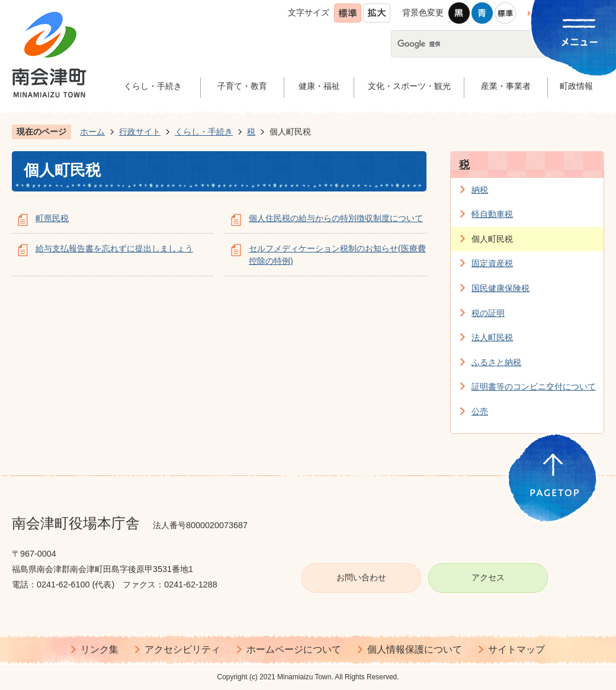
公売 (480, 411)
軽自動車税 (492, 214)
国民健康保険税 (500, 288)
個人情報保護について (415, 649)
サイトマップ (516, 649)
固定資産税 (492, 263)
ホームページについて (294, 649)
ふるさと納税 (496, 362)
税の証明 (488, 313)
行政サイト (140, 132)
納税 (480, 190)
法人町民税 (492, 337)
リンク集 (100, 649)
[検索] (487, 44)
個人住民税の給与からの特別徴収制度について (336, 218)
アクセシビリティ (182, 649)
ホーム (92, 132)
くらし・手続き (204, 132)
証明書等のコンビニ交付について (534, 386)
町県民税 (52, 218)
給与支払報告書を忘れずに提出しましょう (114, 248)
